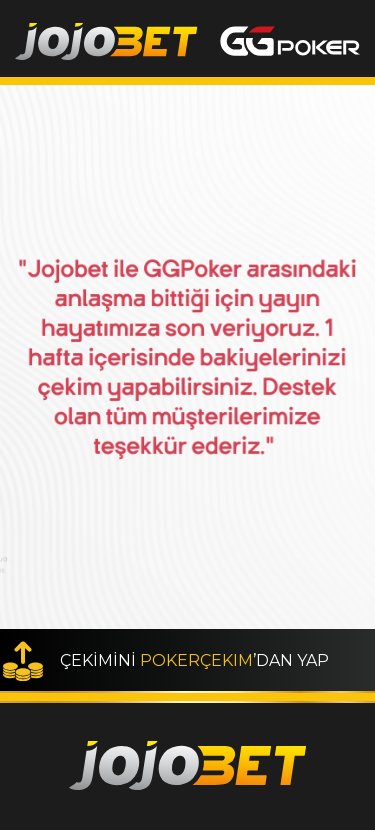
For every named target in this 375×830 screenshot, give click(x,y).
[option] (187, 357)
